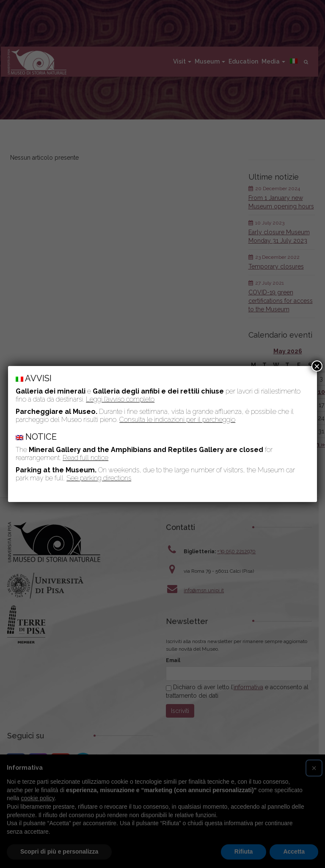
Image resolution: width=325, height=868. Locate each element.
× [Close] (317, 366)
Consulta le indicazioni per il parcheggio (177, 420)
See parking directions (99, 478)
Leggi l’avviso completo (120, 399)
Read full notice (85, 458)
